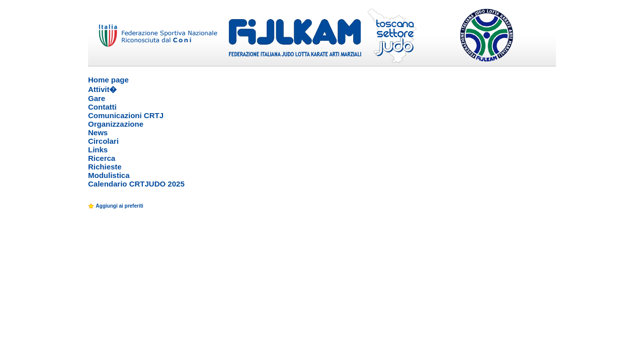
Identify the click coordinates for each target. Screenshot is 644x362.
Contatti (102, 107)
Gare (97, 98)
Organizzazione (116, 124)
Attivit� (103, 89)
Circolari (103, 141)
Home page (108, 80)
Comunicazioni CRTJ (126, 115)
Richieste (105, 167)
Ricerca (102, 158)
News (98, 132)
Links (98, 150)
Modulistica (109, 175)
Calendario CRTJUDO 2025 (136, 184)
